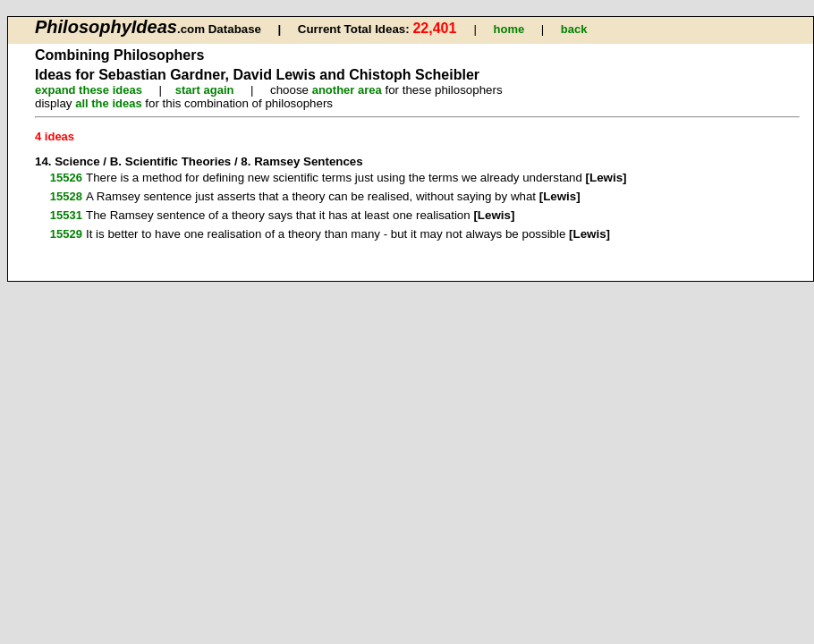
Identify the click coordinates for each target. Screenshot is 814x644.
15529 (66, 234)
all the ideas (108, 103)
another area (347, 90)
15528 (66, 196)
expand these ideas (89, 90)
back (574, 29)
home (509, 29)
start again (205, 90)
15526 (66, 178)
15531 (66, 215)
